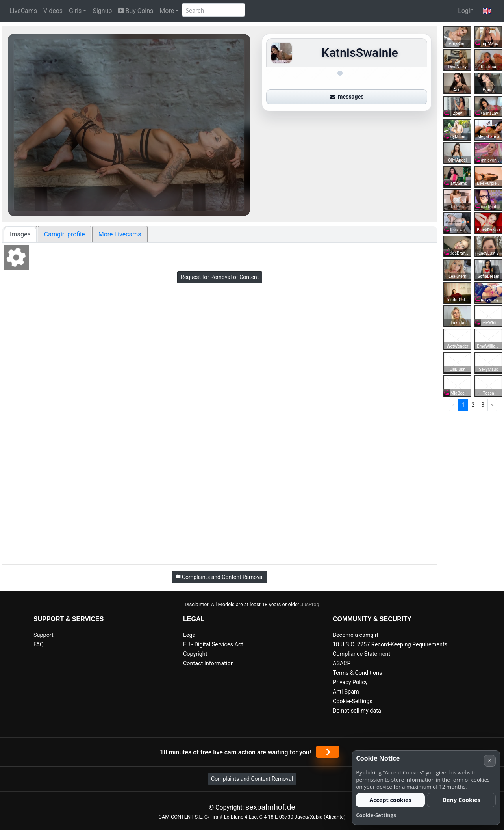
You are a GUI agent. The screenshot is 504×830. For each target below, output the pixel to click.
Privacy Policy (350, 682)
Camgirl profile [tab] (65, 234)
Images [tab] (20, 234)
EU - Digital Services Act (213, 645)
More (167, 11)
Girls (75, 11)
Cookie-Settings (353, 701)
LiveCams (23, 11)
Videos (53, 11)
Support (44, 635)
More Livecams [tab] (120, 234)
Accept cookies (390, 800)
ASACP (342, 663)
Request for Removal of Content (220, 277)
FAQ (39, 645)
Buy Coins (136, 11)
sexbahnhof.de (270, 807)
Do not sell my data (357, 711)
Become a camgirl (356, 635)
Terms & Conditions (357, 673)
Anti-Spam (346, 692)
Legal (190, 635)
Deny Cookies (461, 800)
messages (347, 97)
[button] (487, 11)
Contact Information (208, 663)
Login (466, 11)
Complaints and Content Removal (252, 779)
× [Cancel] (490, 760)
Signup (102, 11)
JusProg (310, 604)
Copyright (195, 654)
